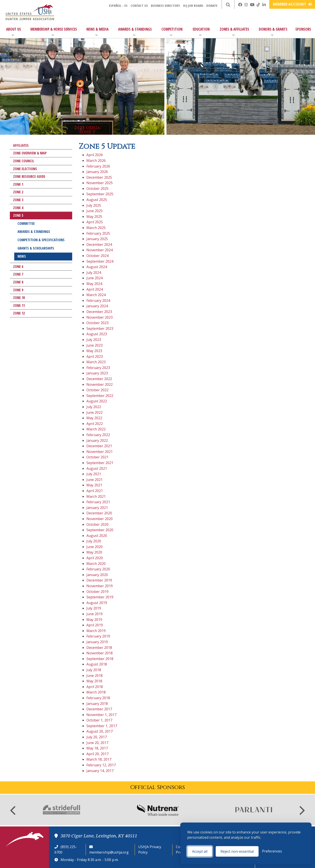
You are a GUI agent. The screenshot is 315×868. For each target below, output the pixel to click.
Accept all (200, 851)
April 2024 (95, 289)
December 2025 (99, 177)
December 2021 (99, 446)
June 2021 (94, 480)
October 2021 (97, 457)
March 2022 (96, 429)
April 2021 (95, 491)
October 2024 (97, 256)
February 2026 (98, 166)
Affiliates (21, 145)
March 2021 (96, 496)
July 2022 (94, 407)
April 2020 (95, 558)
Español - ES (118, 5)
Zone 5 (18, 215)
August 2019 (97, 603)
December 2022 (99, 379)
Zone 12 (19, 313)
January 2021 (97, 508)
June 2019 (94, 614)
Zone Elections (25, 169)
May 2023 (94, 351)
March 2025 (96, 228)
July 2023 (94, 340)
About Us (14, 32)
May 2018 (94, 681)
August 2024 (97, 267)
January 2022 (97, 440)
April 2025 (95, 222)
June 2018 (94, 676)
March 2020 (96, 564)
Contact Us (139, 5)
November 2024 (100, 250)
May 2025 (94, 217)
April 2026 (95, 155)
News (22, 256)
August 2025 (97, 200)
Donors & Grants (273, 32)
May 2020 (94, 552)
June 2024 (94, 278)
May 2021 (94, 485)
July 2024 (94, 272)
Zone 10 (19, 298)
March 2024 (96, 295)
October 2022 (97, 390)
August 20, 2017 (100, 731)
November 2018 (100, 653)
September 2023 (100, 328)
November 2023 (100, 317)
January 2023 (97, 373)
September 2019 (100, 597)
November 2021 (100, 452)
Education (201, 32)
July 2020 (94, 541)
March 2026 (96, 161)
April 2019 (95, 625)
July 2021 (94, 474)
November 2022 (100, 384)
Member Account (292, 4)
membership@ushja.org (109, 852)
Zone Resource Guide (29, 176)
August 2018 (97, 664)
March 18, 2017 (99, 759)
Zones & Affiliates (234, 32)
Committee (26, 224)
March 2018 (96, 692)
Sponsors (303, 29)
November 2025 (100, 183)
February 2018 (98, 698)
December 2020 (99, 513)
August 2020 (97, 536)
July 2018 (94, 670)
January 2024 (97, 306)
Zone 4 (18, 208)
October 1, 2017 (99, 720)
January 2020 (97, 575)
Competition (172, 32)
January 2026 (97, 172)
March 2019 (96, 631)
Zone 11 (19, 306)
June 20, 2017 (97, 743)
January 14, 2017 (100, 771)
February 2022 (98, 435)
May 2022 (94, 418)
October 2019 (97, 592)
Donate (212, 5)
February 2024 (98, 300)
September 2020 (100, 530)
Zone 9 (18, 290)
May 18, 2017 (97, 748)
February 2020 (98, 569)
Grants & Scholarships (36, 248)
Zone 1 (18, 184)
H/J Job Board (193, 5)
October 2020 (97, 524)
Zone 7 (18, 274)
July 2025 (94, 205)
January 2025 (97, 239)
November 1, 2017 (101, 715)
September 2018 (100, 659)
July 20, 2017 (97, 737)
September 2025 (100, 194)
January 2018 (97, 704)
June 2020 (94, 547)
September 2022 (100, 396)
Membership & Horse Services (54, 32)
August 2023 (97, 334)
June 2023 (94, 345)
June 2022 (94, 412)
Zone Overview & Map (30, 153)
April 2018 (95, 687)
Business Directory (165, 5)
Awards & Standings (135, 32)
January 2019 (97, 642)
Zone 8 (18, 282)
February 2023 (98, 368)
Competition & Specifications (41, 240)
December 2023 (99, 312)
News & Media (97, 32)
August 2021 (97, 468)
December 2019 (99, 580)
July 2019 (94, 608)
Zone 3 (18, 200)
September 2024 (100, 261)
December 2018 (99, 648)
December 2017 (99, 709)
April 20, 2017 (97, 754)
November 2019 (100, 586)
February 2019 (98, 636)
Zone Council (24, 161)
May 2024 (94, 284)
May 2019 (94, 620)
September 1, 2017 (102, 726)
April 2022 (95, 424)
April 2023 (95, 356)
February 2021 (98, 502)
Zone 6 (18, 267)
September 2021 (100, 463)
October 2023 (97, 323)
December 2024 (99, 245)
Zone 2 (18, 192)
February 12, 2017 (101, 765)
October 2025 (97, 189)
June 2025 (94, 211)
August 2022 (97, 401)
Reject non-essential (237, 851)
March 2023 (96, 362)
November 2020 (100, 519)
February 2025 (98, 233)
